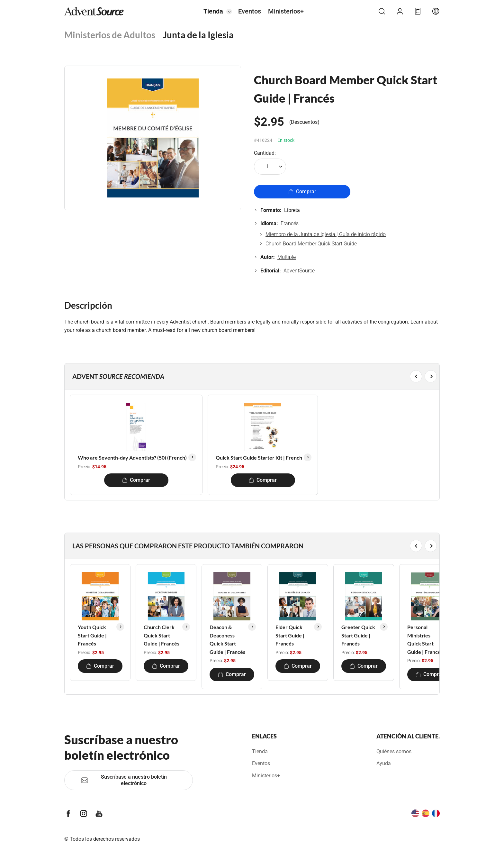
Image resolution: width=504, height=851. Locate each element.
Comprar (302, 192)
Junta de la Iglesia (198, 35)
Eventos (250, 11)
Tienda (213, 11)
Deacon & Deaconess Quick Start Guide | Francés (227, 639)
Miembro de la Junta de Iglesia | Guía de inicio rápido (326, 234)
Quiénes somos (394, 751)
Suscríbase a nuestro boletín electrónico (124, 780)
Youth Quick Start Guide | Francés (92, 635)
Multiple (287, 257)
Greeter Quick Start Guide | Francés (358, 635)
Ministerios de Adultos (110, 35)
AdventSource (299, 271)
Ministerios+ (286, 11)
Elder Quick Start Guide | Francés (290, 635)
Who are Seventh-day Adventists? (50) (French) (132, 458)
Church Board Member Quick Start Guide (311, 244)
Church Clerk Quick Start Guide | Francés (162, 635)
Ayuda (384, 763)
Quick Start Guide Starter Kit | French (259, 458)
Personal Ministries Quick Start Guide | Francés (425, 639)
